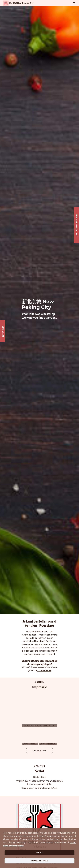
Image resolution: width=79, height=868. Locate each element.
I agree (39, 853)
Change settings (39, 861)
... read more (44, 671)
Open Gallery (39, 751)
